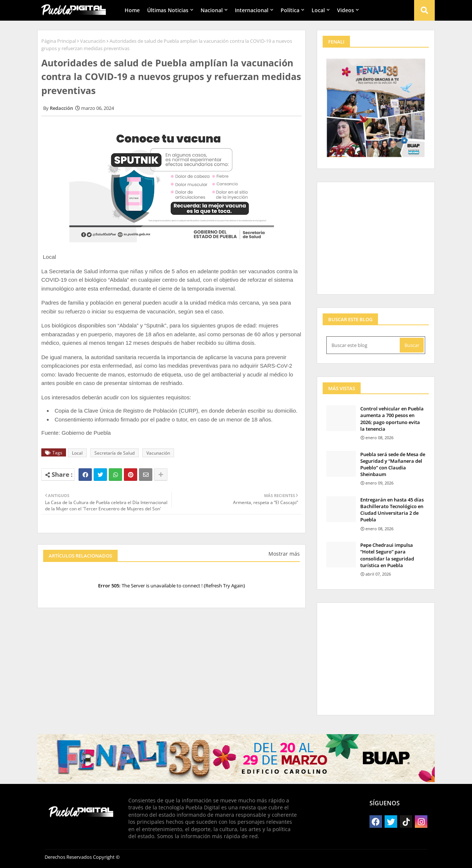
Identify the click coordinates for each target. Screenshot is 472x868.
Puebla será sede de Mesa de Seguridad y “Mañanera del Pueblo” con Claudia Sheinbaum (393, 464)
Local (318, 10)
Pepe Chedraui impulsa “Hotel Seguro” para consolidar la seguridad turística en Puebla (387, 555)
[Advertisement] (171, 674)
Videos (346, 10)
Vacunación (93, 41)
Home (132, 10)
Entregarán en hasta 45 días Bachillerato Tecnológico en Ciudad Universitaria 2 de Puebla (392, 510)
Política (290, 10)
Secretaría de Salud (114, 453)
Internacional (252, 10)
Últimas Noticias (168, 10)
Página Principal (59, 41)
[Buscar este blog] (364, 345)
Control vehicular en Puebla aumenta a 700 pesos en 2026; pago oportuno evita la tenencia (392, 419)
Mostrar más (284, 554)
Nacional (212, 10)
